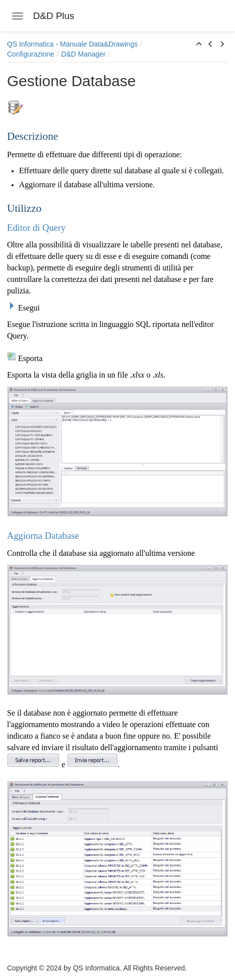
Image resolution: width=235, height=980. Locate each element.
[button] (199, 45)
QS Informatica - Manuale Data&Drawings (72, 44)
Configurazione (31, 54)
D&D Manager (83, 54)
